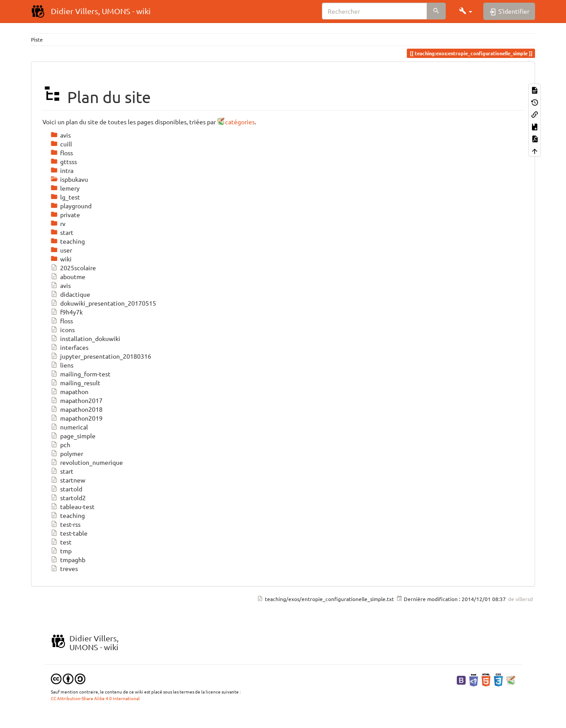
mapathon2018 (76, 409)
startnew (68, 480)
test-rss (65, 524)
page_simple (73, 436)
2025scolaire (73, 268)
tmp (61, 551)
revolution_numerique (87, 462)
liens (62, 365)
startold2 (68, 498)
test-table (69, 533)
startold (66, 489)
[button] (466, 11)
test (61, 542)
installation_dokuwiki (85, 338)
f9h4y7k (67, 312)
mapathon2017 (76, 400)
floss (62, 321)
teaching (68, 515)
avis (61, 285)
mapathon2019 (76, 418)
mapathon (69, 391)
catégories (240, 122)
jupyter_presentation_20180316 (101, 356)
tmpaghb (68, 559)
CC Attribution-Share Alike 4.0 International (95, 698)
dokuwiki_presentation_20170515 (103, 303)
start (62, 471)
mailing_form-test (80, 374)
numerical (69, 427)
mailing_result (75, 383)
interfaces (69, 347)
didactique (70, 294)
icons (63, 330)
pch (60, 444)
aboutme (68, 276)
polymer (67, 453)
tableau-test (73, 506)
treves (64, 568)
